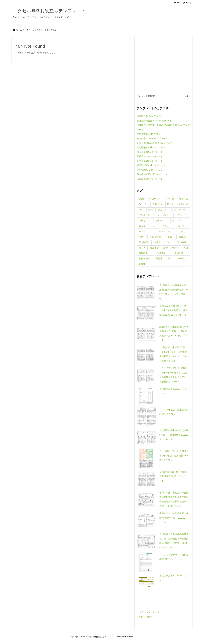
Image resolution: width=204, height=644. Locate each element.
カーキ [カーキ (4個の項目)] (142, 221)
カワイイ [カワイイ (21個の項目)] (180, 215)
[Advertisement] (164, 65)
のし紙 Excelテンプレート (150, 179)
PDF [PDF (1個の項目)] (141, 210)
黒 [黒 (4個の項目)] (169, 258)
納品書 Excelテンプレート (150, 161)
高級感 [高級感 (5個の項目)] (159, 258)
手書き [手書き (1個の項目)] (157, 242)
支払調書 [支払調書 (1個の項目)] (182, 242)
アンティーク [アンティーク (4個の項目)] (181, 210)
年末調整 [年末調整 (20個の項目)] (143, 242)
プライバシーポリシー (150, 612)
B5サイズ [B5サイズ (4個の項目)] (158, 204)
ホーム (19, 30)
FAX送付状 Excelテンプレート (152, 174)
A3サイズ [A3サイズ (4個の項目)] (156, 199)
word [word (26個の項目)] (151, 210)
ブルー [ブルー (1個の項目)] (166, 226)
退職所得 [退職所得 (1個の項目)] (179, 253)
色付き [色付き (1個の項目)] (176, 248)
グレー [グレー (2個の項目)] (159, 221)
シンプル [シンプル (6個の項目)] (178, 221)
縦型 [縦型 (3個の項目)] (166, 248)
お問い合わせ (146, 617)
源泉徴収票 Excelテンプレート (152, 116)
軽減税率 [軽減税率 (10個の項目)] (161, 253)
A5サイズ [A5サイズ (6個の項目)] (183, 199)
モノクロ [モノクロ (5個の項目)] (143, 231)
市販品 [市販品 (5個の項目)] (182, 237)
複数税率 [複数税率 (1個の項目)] (143, 253)
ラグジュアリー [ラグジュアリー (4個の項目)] (162, 231)
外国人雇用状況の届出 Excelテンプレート (158, 143)
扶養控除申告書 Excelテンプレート (154, 121)
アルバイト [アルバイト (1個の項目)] (164, 210)
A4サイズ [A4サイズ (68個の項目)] (169, 199)
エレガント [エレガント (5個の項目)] (163, 215)
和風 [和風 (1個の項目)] (170, 237)
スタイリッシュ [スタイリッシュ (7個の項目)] (147, 226)
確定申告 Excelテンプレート (152, 139)
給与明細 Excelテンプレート (151, 147)
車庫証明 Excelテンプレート (151, 165)
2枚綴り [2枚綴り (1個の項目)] (143, 199)
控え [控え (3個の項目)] (169, 242)
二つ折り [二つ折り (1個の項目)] (181, 231)
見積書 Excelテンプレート (150, 156)
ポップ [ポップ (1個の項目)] (181, 226)
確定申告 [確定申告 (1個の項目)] (154, 248)
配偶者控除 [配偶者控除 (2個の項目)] (144, 258)
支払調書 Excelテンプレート (151, 134)
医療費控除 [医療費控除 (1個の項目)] (156, 237)
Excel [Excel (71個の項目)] (170, 204)
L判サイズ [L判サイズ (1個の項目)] (182, 204)
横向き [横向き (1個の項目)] (142, 248)
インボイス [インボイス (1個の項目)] (144, 215)
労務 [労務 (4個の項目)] (141, 237)
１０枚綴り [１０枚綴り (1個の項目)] (181, 258)
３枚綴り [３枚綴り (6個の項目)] (143, 264)
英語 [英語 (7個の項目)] (186, 248)
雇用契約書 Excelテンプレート (152, 170)
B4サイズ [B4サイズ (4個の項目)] (144, 204)
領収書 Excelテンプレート (150, 152)
